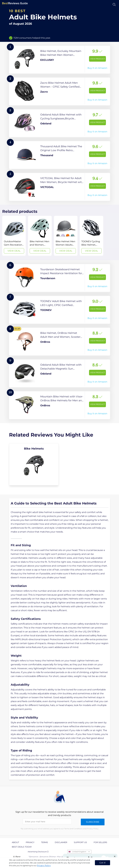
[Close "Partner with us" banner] (115, 856)
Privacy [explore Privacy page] (30, 842)
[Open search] (114, 5)
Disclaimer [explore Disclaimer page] (61, 842)
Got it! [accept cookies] (102, 863)
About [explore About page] (15, 842)
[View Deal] (14, 236)
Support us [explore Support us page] (80, 842)
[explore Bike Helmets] (34, 464)
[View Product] (60, 60)
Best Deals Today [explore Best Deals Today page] (22, 847)
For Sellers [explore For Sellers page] (100, 842)
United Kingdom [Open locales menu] (79, 852)
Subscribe (93, 822)
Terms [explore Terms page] (45, 842)
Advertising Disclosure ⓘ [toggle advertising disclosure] (38, 852)
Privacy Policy (44, 865)
